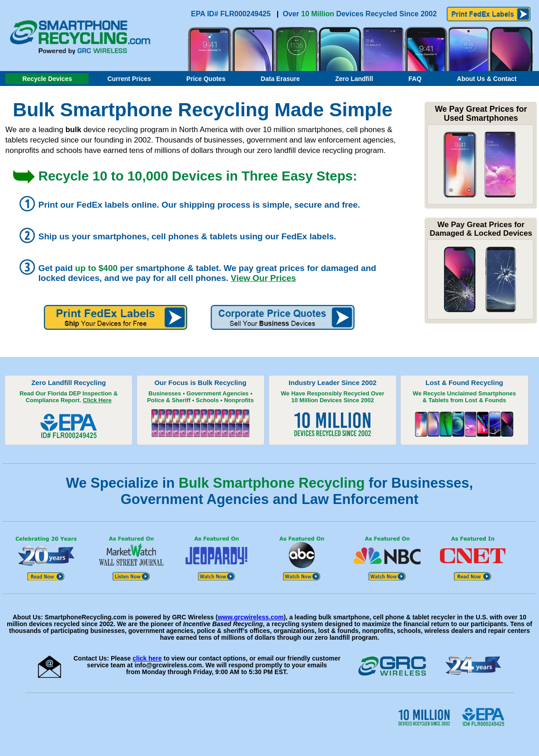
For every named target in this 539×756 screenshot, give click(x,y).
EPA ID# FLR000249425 (232, 14)
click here (147, 658)
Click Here (97, 400)
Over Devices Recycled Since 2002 (360, 14)
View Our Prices (263, 278)
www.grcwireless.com (251, 617)
